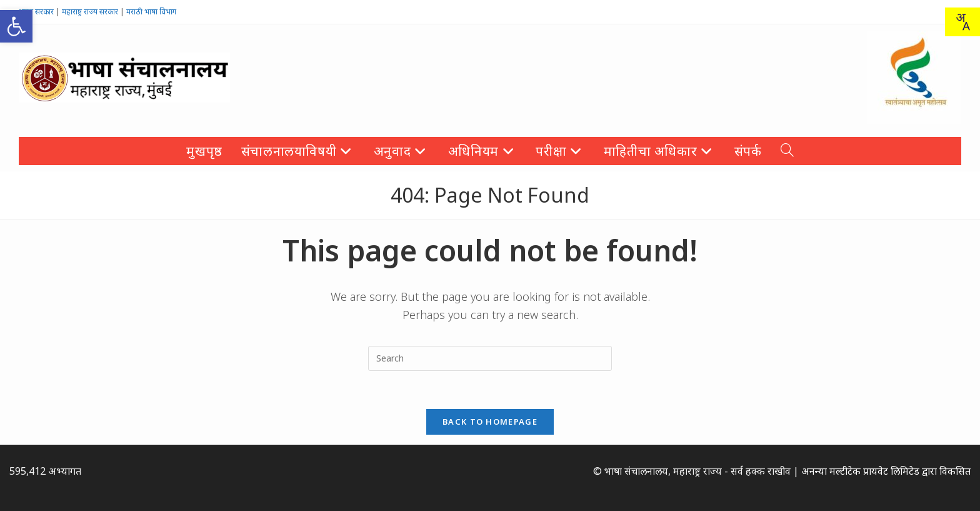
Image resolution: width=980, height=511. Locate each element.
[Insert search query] (490, 358)
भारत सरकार (36, 12)
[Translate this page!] (962, 22)
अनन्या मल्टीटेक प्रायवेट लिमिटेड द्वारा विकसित (886, 471)
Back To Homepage (490, 422)
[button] (16, 26)
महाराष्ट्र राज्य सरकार (90, 12)
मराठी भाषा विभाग (151, 12)
